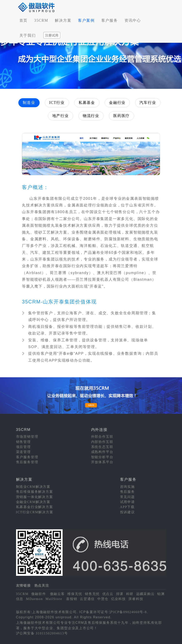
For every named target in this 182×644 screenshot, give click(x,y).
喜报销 (72, 599)
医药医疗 (121, 116)
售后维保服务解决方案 (35, 492)
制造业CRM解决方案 (33, 487)
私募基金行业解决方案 (35, 507)
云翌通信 (87, 599)
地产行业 (61, 116)
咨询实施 (127, 487)
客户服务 (110, 20)
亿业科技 (119, 599)
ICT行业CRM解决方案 (35, 512)
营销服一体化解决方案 (35, 497)
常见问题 (127, 497)
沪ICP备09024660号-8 (128, 612)
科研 (130, 594)
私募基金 (87, 103)
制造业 (29, 103)
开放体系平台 (102, 462)
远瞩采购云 (145, 594)
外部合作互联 (102, 437)
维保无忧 (75, 594)
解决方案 (63, 20)
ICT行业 (57, 103)
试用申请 (127, 502)
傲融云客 (57, 594)
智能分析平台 (102, 457)
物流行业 (91, 116)
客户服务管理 (27, 457)
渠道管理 (23, 452)
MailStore (54, 599)
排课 (120, 594)
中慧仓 (103, 599)
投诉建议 (127, 512)
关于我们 (28, 35)
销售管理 (23, 442)
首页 (24, 20)
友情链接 (23, 586)
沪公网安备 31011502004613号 (42, 633)
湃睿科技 (136, 599)
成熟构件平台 (102, 452)
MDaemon (35, 599)
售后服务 (127, 492)
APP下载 (127, 507)
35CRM (41, 20)
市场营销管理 (27, 437)
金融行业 (117, 103)
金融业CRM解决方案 (33, 502)
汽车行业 (148, 103)
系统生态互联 (102, 447)
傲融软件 (39, 594)
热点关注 (42, 586)
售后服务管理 (27, 462)
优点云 (108, 594)
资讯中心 (133, 20)
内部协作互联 (102, 442)
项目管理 (23, 447)
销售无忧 (92, 594)
